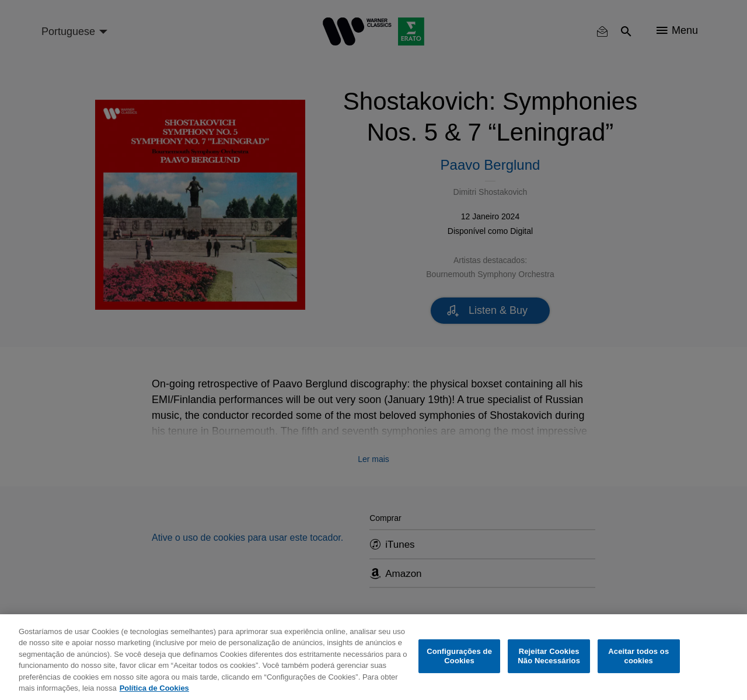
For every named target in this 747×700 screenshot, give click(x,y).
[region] (373, 657)
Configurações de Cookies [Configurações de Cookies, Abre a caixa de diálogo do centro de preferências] (459, 656)
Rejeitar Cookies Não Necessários (549, 656)
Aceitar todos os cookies (638, 656)
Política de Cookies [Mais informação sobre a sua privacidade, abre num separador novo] (154, 688)
